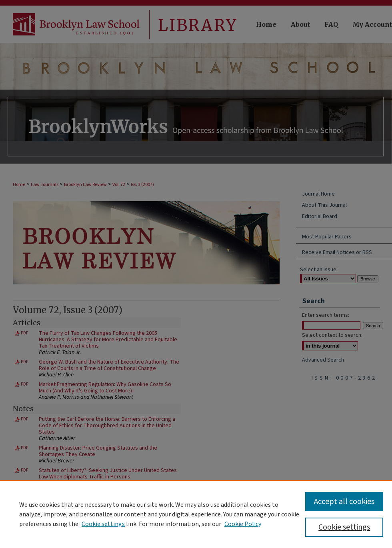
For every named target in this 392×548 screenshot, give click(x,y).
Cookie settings (103, 524)
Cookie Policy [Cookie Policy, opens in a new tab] (243, 524)
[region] (196, 514)
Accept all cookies (344, 502)
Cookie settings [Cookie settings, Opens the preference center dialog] (344, 527)
